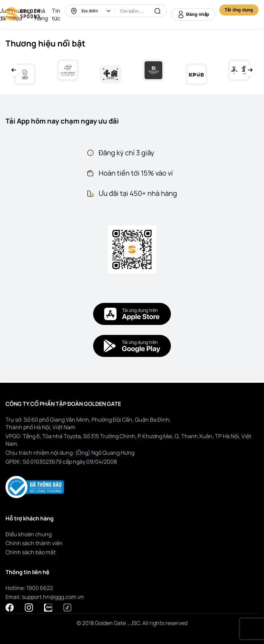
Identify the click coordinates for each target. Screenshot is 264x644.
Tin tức (56, 14)
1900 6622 (40, 588)
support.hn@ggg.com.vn (53, 597)
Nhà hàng (41, 14)
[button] (109, 11)
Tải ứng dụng (239, 10)
